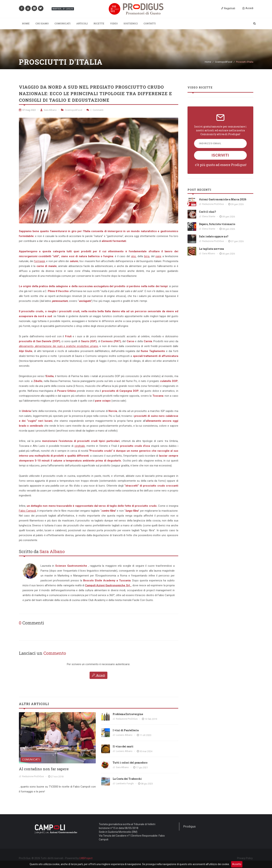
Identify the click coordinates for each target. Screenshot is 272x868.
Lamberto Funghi (125, 783)
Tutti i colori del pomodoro (130, 763)
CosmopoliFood (224, 62)
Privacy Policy (245, 858)
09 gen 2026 (237, 204)
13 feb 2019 (151, 719)
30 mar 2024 (146, 751)
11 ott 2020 (145, 735)
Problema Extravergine (128, 714)
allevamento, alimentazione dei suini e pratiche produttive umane (59, 346)
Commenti (95, 110)
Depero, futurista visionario (217, 224)
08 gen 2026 (229, 229)
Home (208, 62)
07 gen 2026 (237, 241)
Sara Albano (48, 110)
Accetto (237, 864)
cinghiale (80, 446)
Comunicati (31, 760)
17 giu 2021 (142, 767)
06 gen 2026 (229, 254)
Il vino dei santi (123, 746)
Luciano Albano (124, 735)
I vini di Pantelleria (126, 730)
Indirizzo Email (210, 143)
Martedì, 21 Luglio (63, 9)
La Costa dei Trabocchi (127, 779)
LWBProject (86, 858)
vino (133, 256)
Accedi (98, 675)
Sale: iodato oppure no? (214, 236)
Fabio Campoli (27, 511)
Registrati (228, 8)
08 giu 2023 (147, 784)
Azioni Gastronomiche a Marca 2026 (223, 199)
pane (158, 256)
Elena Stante (209, 216)
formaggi (39, 261)
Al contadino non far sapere (44, 769)
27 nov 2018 (57, 777)
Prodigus (190, 826)
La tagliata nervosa (211, 249)
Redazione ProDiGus (33, 776)
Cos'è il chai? (207, 212)
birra (147, 256)
